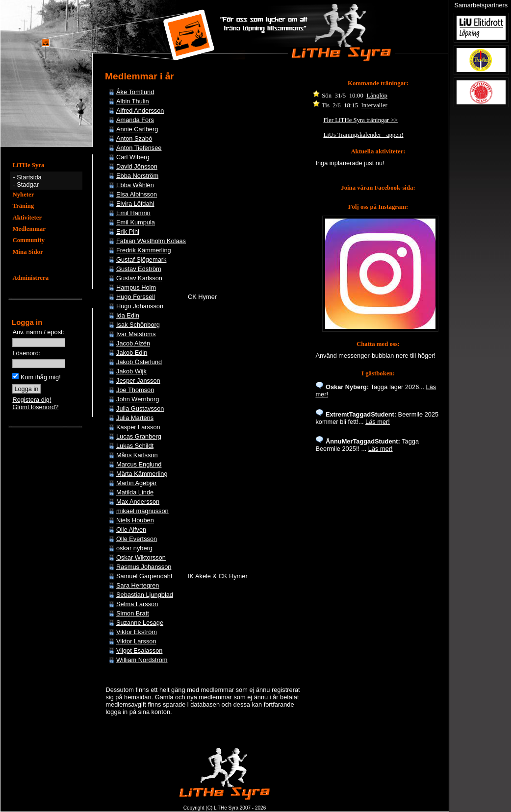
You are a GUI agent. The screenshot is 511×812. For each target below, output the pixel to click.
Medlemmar (29, 229)
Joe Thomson (135, 390)
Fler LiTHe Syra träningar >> (360, 120)
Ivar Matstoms (136, 334)
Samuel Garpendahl (144, 576)
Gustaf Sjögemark (141, 259)
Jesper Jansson (138, 381)
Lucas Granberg (139, 436)
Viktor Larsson (136, 641)
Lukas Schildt (135, 446)
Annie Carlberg (137, 129)
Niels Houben (135, 520)
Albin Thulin (133, 101)
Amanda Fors (135, 120)
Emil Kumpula (136, 222)
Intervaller (374, 105)
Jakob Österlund (139, 362)
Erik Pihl (128, 232)
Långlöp (377, 96)
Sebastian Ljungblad (145, 595)
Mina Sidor (27, 252)
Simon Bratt (133, 613)
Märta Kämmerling (142, 474)
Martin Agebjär (137, 483)
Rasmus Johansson (144, 567)
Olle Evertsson (137, 539)
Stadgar (28, 185)
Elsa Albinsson (137, 194)
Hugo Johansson (140, 306)
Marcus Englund (139, 464)
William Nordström (142, 660)
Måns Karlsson (137, 455)
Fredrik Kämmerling (144, 250)
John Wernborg (138, 399)
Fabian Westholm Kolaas (151, 241)
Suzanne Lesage (140, 623)
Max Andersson (138, 502)
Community (28, 240)
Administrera (30, 278)
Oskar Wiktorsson (141, 557)
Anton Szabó (134, 138)
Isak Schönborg (138, 325)
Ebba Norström (137, 176)
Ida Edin (128, 315)
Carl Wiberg (133, 157)
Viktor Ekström (137, 632)
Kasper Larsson (138, 427)
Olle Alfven (131, 529)
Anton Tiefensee (139, 148)
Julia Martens (135, 418)
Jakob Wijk (131, 371)
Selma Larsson (137, 604)
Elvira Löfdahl (135, 204)
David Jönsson (137, 166)
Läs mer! (378, 422)
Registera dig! (32, 400)
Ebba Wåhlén (135, 185)
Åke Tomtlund (135, 92)
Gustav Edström (139, 269)
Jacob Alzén (133, 343)
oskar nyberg (134, 548)
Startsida (29, 177)
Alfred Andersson (140, 111)
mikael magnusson (142, 511)
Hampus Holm (136, 287)
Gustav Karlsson (139, 278)
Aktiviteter (27, 218)
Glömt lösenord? (35, 407)
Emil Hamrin (133, 213)
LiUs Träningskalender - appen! (363, 135)
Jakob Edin (132, 353)
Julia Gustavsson (140, 408)
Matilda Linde (135, 492)
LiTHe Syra (28, 165)
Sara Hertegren (138, 585)
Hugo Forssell (136, 297)
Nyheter (23, 195)
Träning (23, 206)
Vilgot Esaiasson (139, 651)
